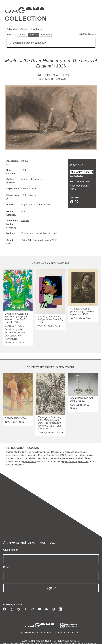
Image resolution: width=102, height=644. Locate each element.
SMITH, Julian (77, 318)
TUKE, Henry (11, 422)
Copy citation (77, 175)
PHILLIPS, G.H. (45, 79)
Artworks (12, 29)
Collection (26, 18)
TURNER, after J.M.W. (46, 75)
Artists (24, 29)
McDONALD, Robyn (14, 326)
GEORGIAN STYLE (80, 405)
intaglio (25, 221)
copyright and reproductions (75, 462)
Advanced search (87, 34)
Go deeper (37, 29)
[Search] (51, 43)
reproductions (30, 462)
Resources (46, 34)
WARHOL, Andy (45, 326)
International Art (29, 188)
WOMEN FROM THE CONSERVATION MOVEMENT (15, 336)
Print (24, 211)
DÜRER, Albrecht (46, 433)
